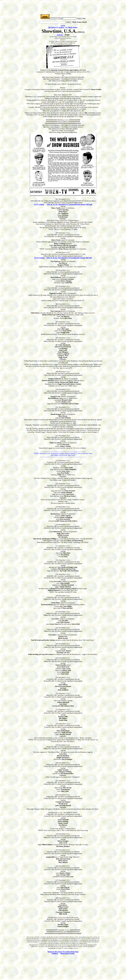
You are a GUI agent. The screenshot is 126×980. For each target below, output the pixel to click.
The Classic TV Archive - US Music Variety (63, 27)
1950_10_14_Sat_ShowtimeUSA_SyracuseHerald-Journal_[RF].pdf (69, 204)
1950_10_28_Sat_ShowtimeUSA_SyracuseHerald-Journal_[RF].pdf (69, 258)
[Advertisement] (63, 5)
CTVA (63, 26)
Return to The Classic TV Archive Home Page (63, 952)
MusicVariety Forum (67, 953)
